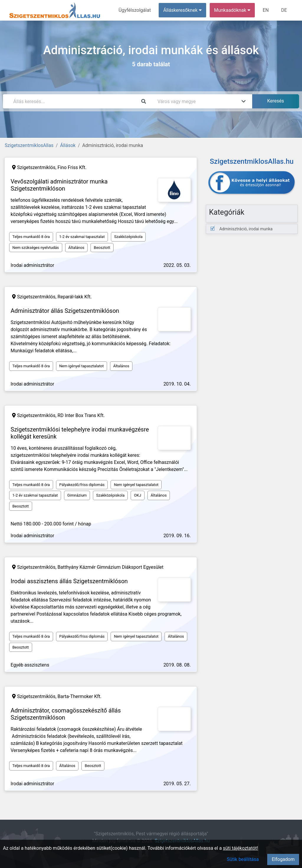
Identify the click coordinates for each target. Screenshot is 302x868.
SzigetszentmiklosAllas (29, 145)
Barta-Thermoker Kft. (79, 696)
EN (266, 10)
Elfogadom (283, 859)
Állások (68, 145)
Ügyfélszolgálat (135, 10)
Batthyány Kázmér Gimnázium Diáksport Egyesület (110, 567)
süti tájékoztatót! (241, 848)
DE (284, 10)
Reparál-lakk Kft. (75, 297)
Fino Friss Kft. (72, 167)
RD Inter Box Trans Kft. (81, 415)
